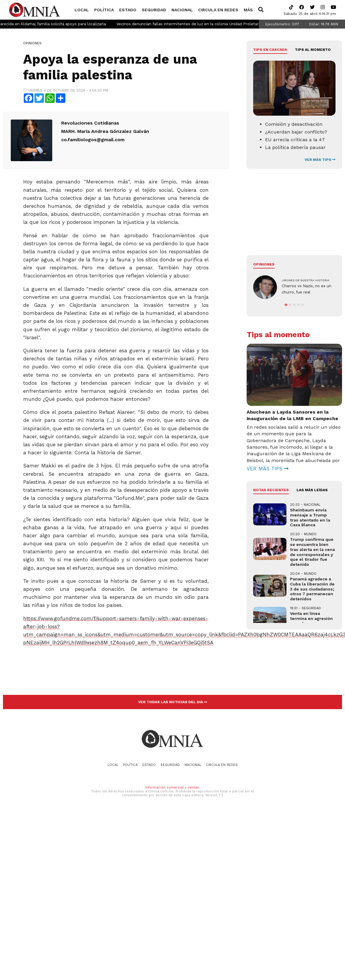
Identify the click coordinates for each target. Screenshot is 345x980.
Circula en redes (218, 10)
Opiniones (32, 43)
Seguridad (154, 10)
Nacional (182, 10)
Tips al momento (313, 50)
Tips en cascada (270, 50)
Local (82, 10)
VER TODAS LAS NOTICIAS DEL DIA (173, 702)
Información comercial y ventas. (172, 787)
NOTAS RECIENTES (271, 501)
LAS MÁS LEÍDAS (312, 501)
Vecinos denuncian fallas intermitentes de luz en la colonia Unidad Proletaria (202, 24)
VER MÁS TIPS (320, 160)
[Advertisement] (279, 216)
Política (104, 10)
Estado (128, 10)
